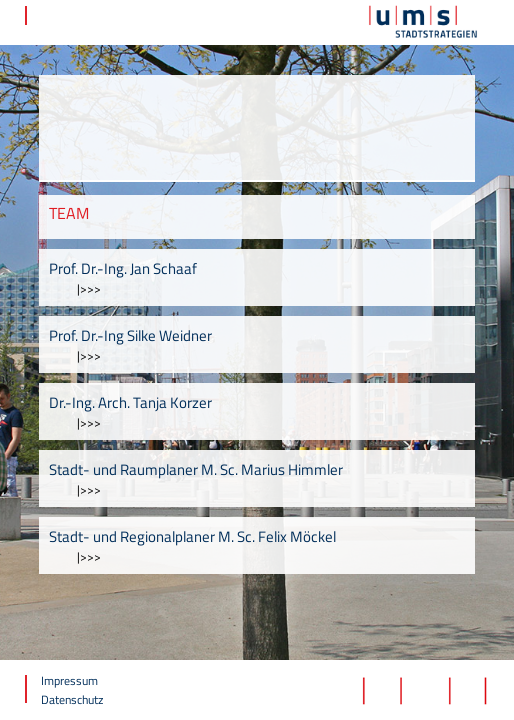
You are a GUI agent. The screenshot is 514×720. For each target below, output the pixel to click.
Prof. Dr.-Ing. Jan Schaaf (123, 268)
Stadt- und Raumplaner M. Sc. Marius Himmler (196, 469)
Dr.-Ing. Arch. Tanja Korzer (130, 402)
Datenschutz (72, 699)
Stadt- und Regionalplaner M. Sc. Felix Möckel (192, 536)
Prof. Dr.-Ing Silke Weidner (130, 335)
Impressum (69, 680)
